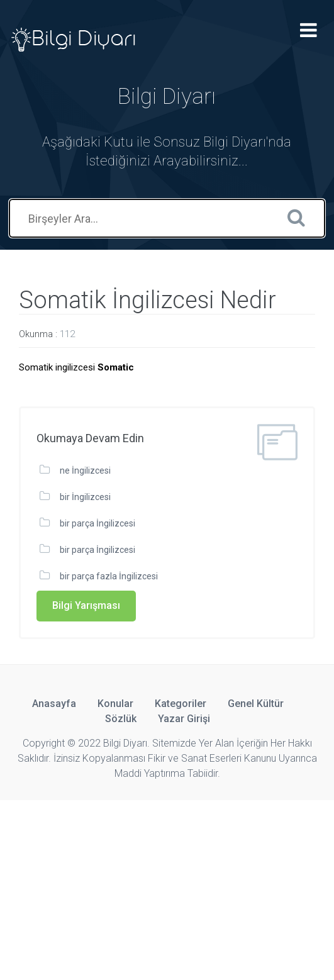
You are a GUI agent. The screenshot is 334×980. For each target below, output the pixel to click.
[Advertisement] (167, 888)
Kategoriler (181, 704)
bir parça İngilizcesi (97, 523)
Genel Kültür (256, 704)
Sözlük (121, 719)
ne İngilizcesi (85, 471)
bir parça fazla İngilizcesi (109, 576)
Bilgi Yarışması (86, 605)
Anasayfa (54, 704)
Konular (115, 704)
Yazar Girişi (184, 719)
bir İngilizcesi (85, 497)
